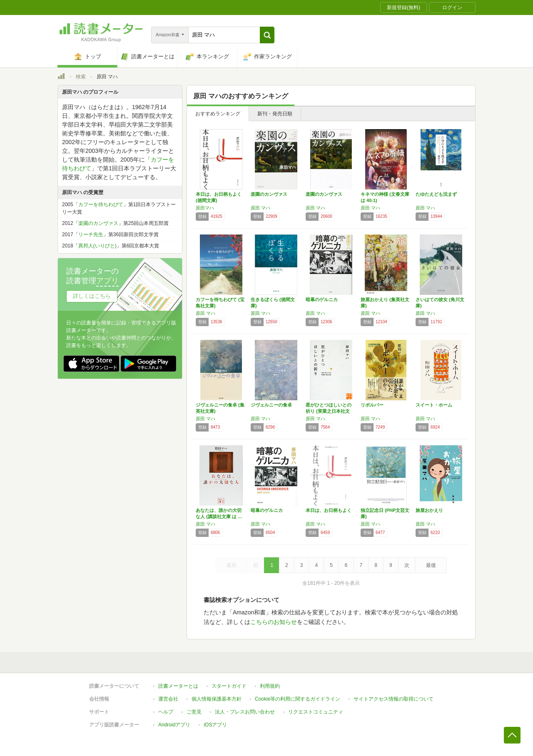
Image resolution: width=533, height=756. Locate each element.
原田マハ (205, 208)
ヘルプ (166, 712)
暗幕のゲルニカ (322, 299)
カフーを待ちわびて (101, 205)
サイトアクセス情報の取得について (394, 699)
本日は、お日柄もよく (329, 510)
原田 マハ (260, 208)
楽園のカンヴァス (269, 194)
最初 (232, 565)
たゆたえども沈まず (436, 194)
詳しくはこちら (92, 296)
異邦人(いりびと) (97, 246)
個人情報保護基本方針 (217, 699)
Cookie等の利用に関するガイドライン (298, 699)
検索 (81, 77)
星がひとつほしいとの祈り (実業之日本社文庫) (329, 411)
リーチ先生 (91, 235)
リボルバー (372, 405)
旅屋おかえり (429, 510)
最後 (431, 565)
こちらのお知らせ (274, 622)
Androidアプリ (174, 725)
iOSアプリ (215, 725)
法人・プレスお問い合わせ (245, 712)
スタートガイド (229, 686)
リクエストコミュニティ (316, 712)
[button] (267, 35)
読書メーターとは (178, 686)
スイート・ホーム (434, 405)
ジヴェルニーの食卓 (271, 405)
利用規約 (270, 686)
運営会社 (168, 699)
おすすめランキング (218, 114)
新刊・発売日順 (275, 114)
